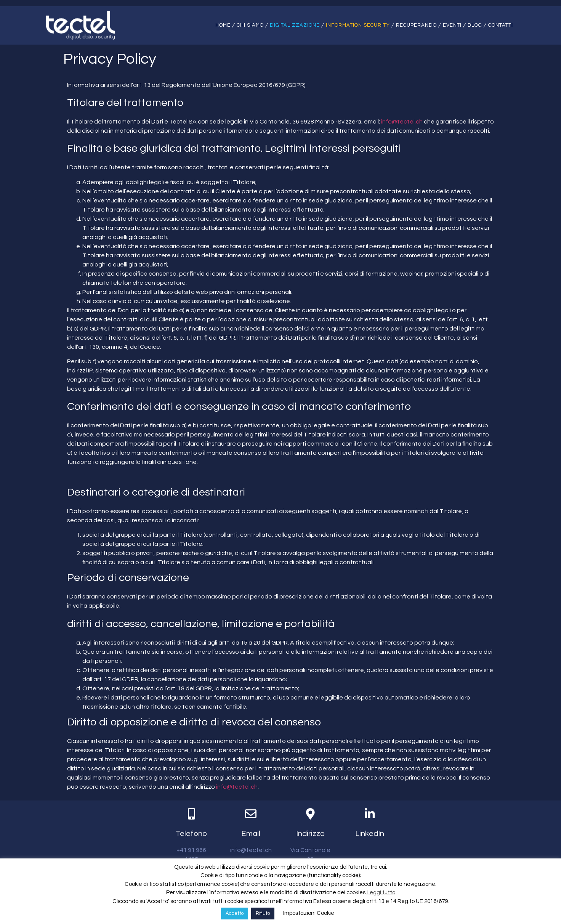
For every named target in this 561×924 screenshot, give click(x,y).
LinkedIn (370, 834)
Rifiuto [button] (263, 913)
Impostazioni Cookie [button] (309, 913)
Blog (475, 26)
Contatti (501, 26)
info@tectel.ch (402, 122)
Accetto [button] (235, 913)
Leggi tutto (381, 893)
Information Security (358, 26)
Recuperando (416, 26)
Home (223, 26)
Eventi (452, 26)
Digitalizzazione (295, 26)
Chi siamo (250, 26)
